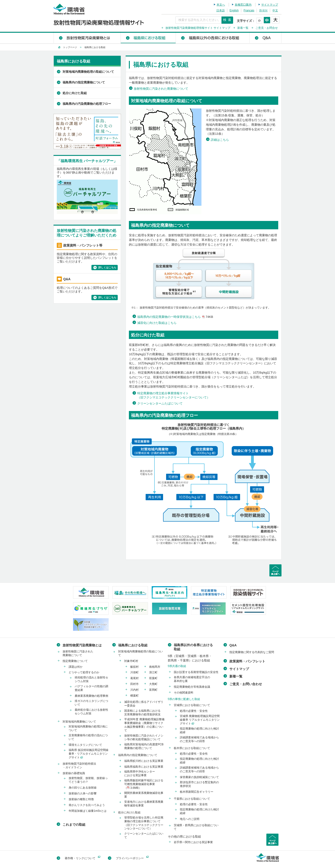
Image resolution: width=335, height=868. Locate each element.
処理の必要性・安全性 (194, 711)
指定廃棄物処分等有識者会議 (192, 687)
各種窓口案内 (243, 5)
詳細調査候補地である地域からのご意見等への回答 (199, 739)
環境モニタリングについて (85, 745)
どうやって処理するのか (84, 672)
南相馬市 (155, 667)
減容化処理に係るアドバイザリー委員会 (144, 704)
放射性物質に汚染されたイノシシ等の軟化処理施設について (144, 737)
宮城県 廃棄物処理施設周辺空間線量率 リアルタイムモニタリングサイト (200, 720)
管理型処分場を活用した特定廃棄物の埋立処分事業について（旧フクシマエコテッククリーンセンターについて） (144, 823)
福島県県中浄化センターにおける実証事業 (140, 773)
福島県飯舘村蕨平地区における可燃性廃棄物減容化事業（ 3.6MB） (144, 784)
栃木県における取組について (192, 748)
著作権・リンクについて (80, 858)
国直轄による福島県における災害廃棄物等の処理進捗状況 (142, 713)
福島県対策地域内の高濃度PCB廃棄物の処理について (144, 746)
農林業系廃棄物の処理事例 (91, 696)
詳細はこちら (220, 140)
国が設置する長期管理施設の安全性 (196, 672)
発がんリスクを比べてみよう (87, 805)
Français (249, 10)
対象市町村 (131, 661)
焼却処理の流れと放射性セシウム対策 (91, 679)
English (234, 10)
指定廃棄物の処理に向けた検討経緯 (199, 730)
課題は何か (76, 667)
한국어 (263, 10)
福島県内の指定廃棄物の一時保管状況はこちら (176, 317)
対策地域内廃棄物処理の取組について (88, 72)
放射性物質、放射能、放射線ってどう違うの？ (88, 780)
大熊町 (153, 684)
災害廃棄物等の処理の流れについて (88, 737)
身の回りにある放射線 (83, 788)
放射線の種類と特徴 (81, 799)
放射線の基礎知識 (74, 773)
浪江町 (153, 672)
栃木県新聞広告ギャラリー (197, 792)
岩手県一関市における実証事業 (193, 842)
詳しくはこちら (107, 267)
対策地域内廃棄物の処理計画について (88, 728)
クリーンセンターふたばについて (160, 403)
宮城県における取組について (192, 705)
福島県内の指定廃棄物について (84, 82)
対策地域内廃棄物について (79, 722)
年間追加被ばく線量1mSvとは (88, 811)
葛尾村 (134, 678)
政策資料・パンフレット (247, 661)
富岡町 (153, 690)
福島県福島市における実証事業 (144, 767)
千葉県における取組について (192, 799)
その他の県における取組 (184, 837)
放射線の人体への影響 (83, 793)
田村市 (134, 684)
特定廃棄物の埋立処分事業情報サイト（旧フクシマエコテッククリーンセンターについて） (174, 395)
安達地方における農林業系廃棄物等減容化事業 (144, 804)
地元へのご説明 (190, 819)
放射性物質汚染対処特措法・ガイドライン (79, 766)
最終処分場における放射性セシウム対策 (91, 712)
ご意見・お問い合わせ (246, 684)
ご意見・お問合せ (267, 28)
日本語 (221, 10)
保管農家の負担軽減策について (199, 777)
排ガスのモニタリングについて (91, 703)
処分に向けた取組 (75, 93)
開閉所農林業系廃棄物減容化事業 (144, 795)
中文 (275, 10)
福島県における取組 (148, 37)
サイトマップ (270, 5)
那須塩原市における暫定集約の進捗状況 (199, 784)
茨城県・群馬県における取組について (196, 827)
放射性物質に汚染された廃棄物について (161, 89)
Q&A (265, 37)
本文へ (221, 5)
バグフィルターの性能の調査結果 (91, 688)
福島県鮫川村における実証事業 (144, 761)
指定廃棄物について (75, 661)
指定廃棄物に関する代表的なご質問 (252, 652)
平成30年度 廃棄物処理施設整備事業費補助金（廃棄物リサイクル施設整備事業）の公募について (144, 725)
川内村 (134, 690)
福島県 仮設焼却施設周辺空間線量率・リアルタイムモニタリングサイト (89, 754)
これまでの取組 (74, 825)
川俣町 (134, 672)
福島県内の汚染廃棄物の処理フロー (87, 104)
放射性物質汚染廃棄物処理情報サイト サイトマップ (198, 28)
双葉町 (153, 678)
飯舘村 (134, 667)
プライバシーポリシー (130, 858)
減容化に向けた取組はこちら (157, 323)
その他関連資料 (184, 693)
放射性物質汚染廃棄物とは (87, 37)
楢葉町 (134, 696)
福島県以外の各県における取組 (212, 37)
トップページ (70, 47)
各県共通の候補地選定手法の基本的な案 (192, 679)
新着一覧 (243, 28)
